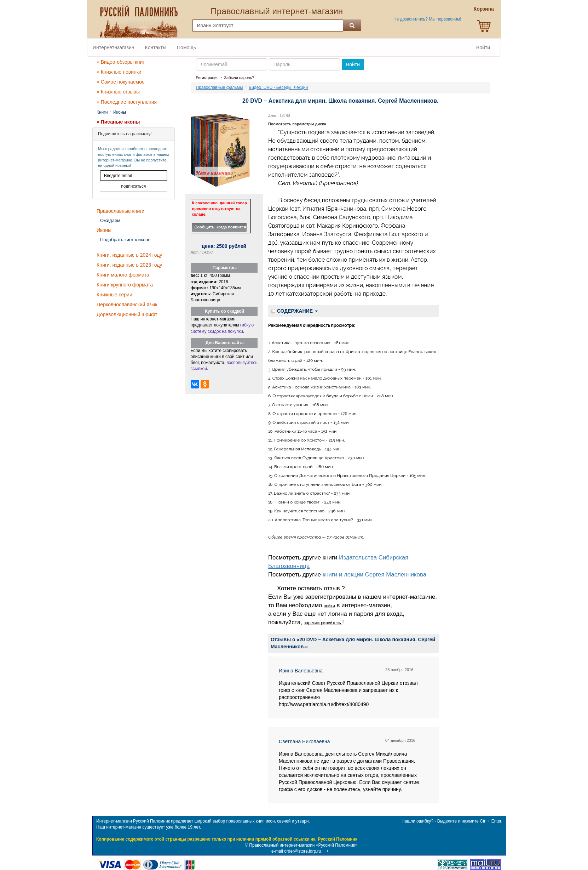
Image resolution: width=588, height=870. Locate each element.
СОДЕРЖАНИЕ (294, 311)
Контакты (156, 47)
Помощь (186, 47)
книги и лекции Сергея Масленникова (374, 575)
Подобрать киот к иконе (125, 240)
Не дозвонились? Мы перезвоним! (427, 19)
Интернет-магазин (114, 47)
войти (329, 606)
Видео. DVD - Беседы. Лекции (278, 87)
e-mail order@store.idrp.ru (296, 851)
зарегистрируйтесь (323, 623)
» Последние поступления (127, 102)
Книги (102, 112)
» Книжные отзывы (118, 92)
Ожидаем (110, 220)
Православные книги (120, 211)
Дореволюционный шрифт (127, 314)
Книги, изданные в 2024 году (129, 255)
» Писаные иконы (118, 122)
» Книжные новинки (119, 72)
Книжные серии (114, 295)
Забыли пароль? (239, 78)
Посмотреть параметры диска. (298, 124)
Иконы (120, 112)
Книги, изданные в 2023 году (129, 265)
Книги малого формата (123, 275)
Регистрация (207, 78)
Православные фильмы (220, 87)
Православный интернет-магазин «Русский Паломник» (303, 845)
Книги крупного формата (125, 285)
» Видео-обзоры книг (120, 62)
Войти (483, 47)
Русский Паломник (337, 839)
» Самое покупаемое (121, 82)
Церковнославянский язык (127, 305)
